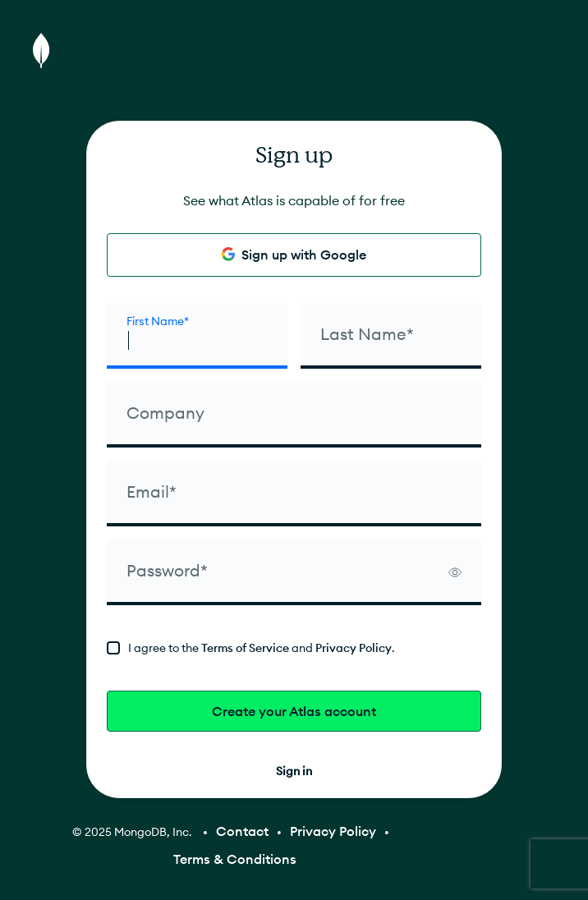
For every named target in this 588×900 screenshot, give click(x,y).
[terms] (294, 648)
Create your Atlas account (294, 711)
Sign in (294, 771)
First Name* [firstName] (158, 321)
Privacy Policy (354, 648)
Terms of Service (245, 648)
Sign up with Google (294, 255)
